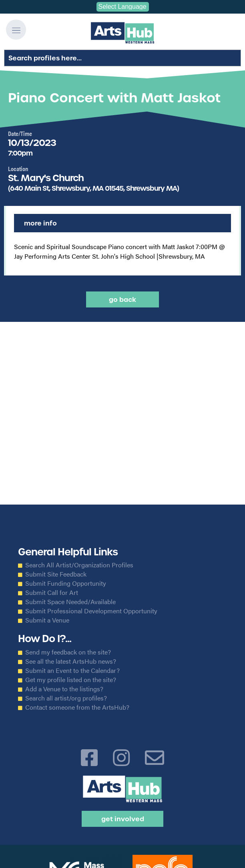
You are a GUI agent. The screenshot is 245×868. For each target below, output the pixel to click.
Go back (122, 299)
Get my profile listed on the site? (71, 680)
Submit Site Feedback (56, 574)
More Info (40, 223)
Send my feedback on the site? (68, 652)
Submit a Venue (47, 620)
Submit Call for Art (52, 593)
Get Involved (123, 819)
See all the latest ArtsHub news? (71, 661)
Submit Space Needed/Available (70, 602)
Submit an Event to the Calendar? (72, 670)
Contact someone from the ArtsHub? (77, 707)
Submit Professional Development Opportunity (91, 611)
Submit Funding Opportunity (66, 583)
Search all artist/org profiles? (66, 698)
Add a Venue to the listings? (64, 689)
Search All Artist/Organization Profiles (79, 565)
